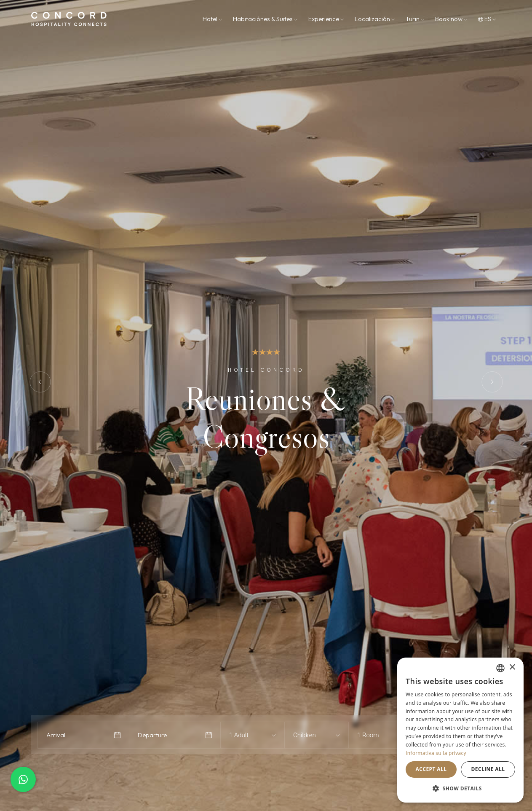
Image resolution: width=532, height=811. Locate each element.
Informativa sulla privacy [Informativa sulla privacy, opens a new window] (436, 753)
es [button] (487, 19)
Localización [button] (375, 19)
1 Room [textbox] (368, 735)
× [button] (512, 667)
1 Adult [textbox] (239, 735)
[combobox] (245, 735)
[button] (460, 789)
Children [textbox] (305, 735)
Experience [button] (326, 19)
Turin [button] (415, 19)
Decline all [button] (488, 769)
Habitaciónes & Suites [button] (265, 19)
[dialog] (460, 730)
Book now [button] (451, 19)
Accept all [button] (431, 769)
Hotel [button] (212, 19)
